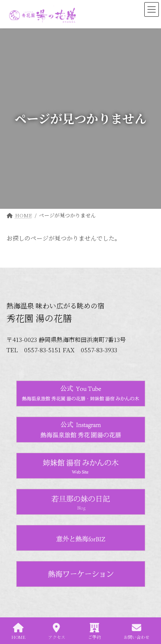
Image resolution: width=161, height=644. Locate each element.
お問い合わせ (137, 631)
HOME (18, 631)
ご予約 (94, 631)
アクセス (57, 631)
